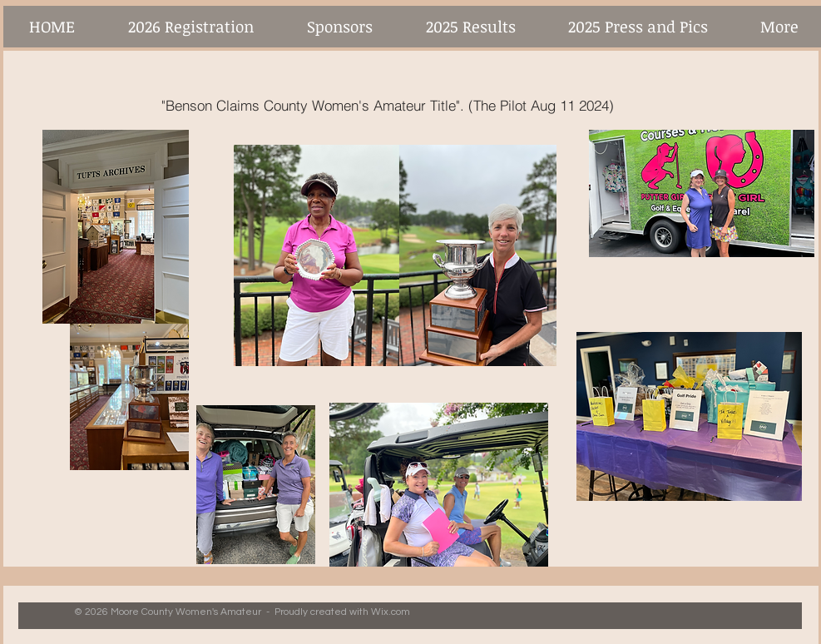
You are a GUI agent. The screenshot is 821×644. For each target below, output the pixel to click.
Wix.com (391, 612)
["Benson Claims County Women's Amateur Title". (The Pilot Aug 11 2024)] (388, 105)
